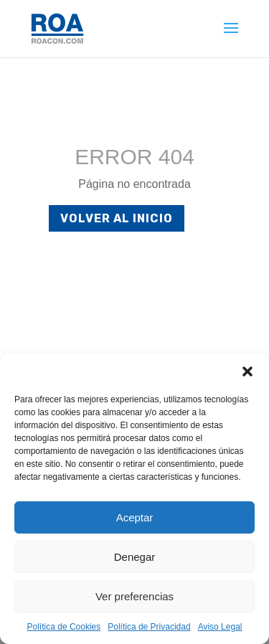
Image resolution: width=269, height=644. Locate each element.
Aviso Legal (220, 627)
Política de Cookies (64, 627)
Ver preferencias (134, 596)
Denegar (135, 557)
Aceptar (135, 517)
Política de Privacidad (149, 627)
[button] (247, 371)
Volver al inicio (117, 218)
